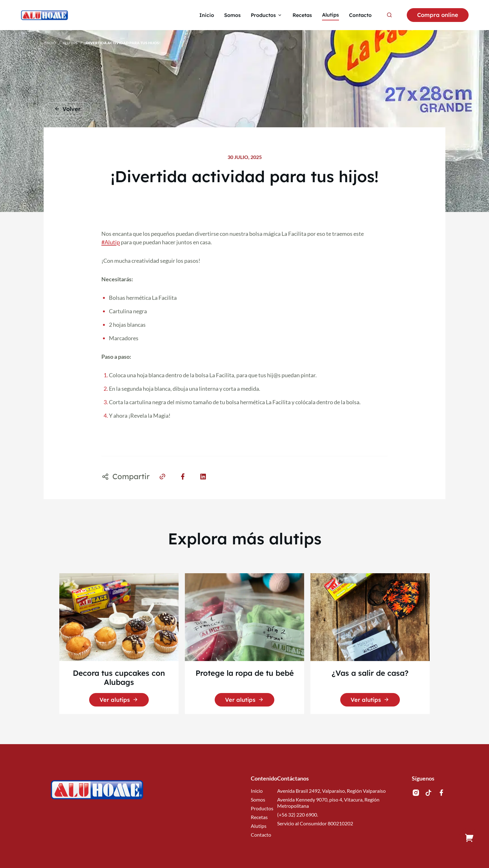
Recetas (259, 817)
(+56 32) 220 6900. (298, 815)
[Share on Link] (162, 476)
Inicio (50, 43)
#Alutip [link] (111, 242)
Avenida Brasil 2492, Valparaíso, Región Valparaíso (331, 791)
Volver (67, 109)
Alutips (70, 43)
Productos (262, 808)
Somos (258, 799)
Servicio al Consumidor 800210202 (315, 823)
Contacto (261, 835)
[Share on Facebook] (183, 476)
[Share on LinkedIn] (203, 476)
